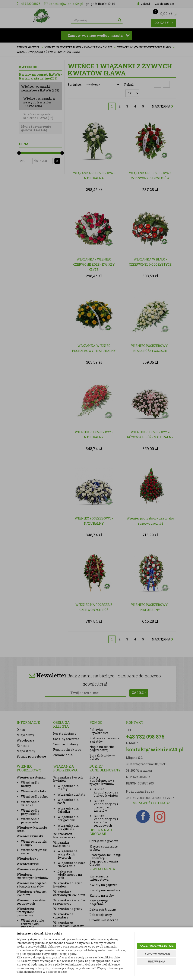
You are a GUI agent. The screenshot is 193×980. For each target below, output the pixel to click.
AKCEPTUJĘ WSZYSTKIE (156, 946)
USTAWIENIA (157, 962)
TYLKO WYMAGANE (156, 954)
